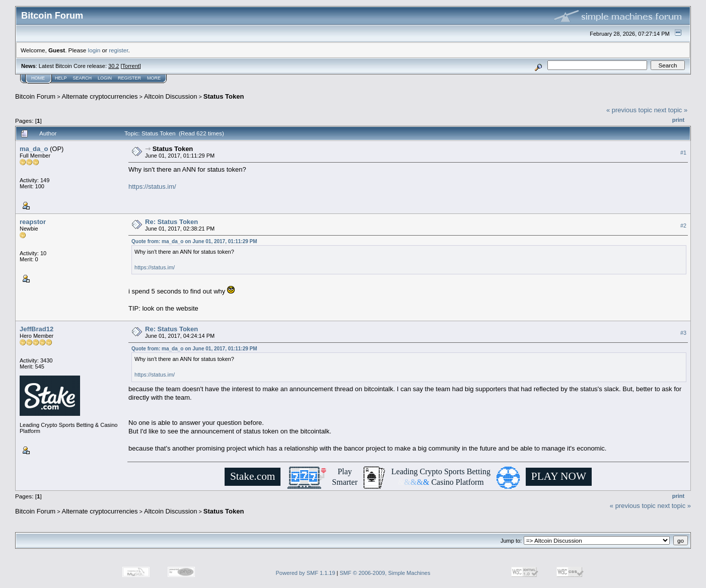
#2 (683, 226)
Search (83, 78)
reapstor (33, 222)
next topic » (671, 110)
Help (61, 78)
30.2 (114, 66)
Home (38, 78)
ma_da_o (34, 149)
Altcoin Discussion (171, 96)
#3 (683, 333)
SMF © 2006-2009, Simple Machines (385, 573)
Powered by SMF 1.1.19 (306, 573)
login (94, 50)
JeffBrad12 (37, 329)
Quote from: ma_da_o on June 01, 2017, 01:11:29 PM (194, 241)
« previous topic (629, 110)
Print (678, 120)
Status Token (224, 96)
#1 (683, 153)
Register (129, 78)
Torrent (131, 66)
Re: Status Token (171, 222)
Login (105, 78)
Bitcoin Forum (35, 96)
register (118, 50)
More (154, 78)
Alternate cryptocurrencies (100, 96)
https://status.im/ (152, 187)
